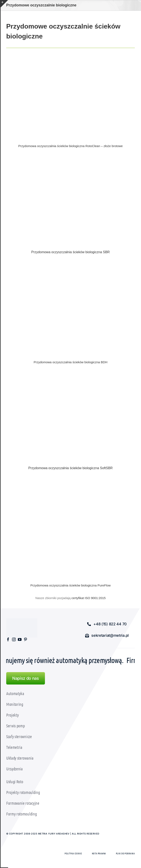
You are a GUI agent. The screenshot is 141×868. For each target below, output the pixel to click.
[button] (107, 624)
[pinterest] (25, 639)
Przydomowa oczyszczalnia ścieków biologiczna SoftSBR (70, 468)
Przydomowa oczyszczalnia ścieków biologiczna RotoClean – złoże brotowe (70, 146)
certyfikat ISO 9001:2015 (89, 598)
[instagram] (14, 639)
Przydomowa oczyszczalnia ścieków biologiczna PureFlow (71, 585)
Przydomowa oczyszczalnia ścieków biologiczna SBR (70, 252)
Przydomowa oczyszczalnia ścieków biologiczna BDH (71, 362)
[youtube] (20, 639)
